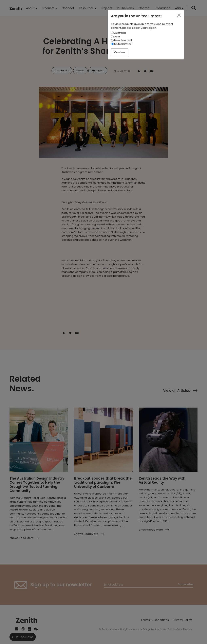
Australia (118, 33)
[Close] (179, 15)
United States (121, 44)
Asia (115, 37)
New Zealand (121, 40)
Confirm (119, 52)
